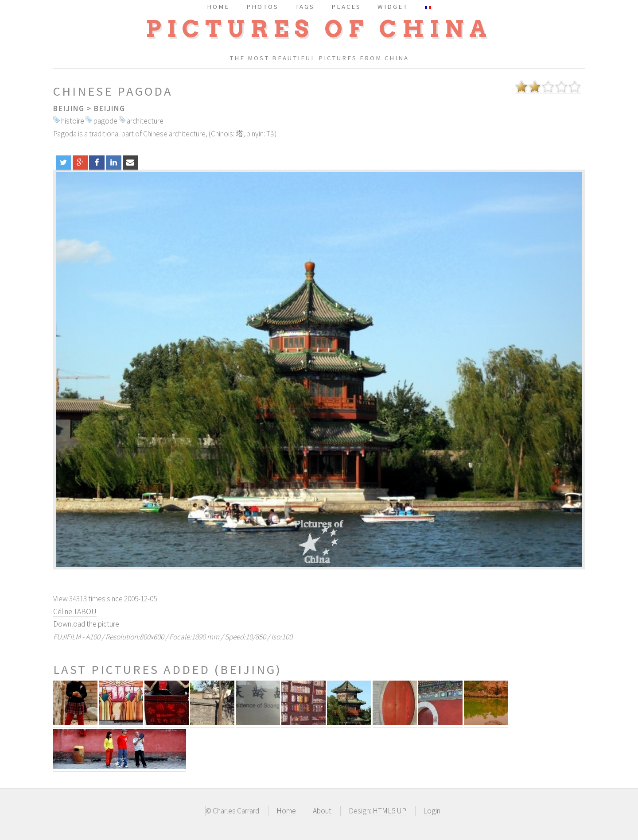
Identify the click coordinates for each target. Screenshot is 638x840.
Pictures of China (319, 29)
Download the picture (86, 624)
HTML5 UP (389, 811)
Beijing (69, 108)
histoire (73, 121)
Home (286, 811)
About (322, 811)
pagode (105, 121)
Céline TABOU (75, 612)
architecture (145, 121)
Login (432, 811)
